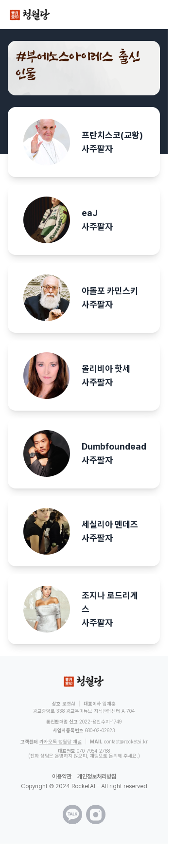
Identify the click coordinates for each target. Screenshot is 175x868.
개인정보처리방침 (97, 777)
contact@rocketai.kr (126, 741)
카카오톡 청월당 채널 (61, 741)
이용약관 (62, 777)
